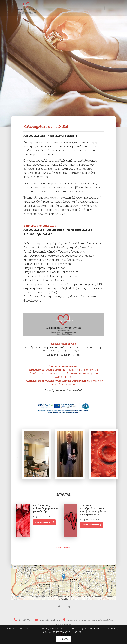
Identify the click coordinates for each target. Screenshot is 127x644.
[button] (10, 63)
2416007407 (25, 620)
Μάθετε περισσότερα (44, 514)
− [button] (15, 567)
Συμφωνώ (64, 639)
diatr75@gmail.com (50, 620)
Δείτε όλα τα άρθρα (64, 539)
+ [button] (15, 563)
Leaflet (16, 597)
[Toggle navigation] (107, 9)
